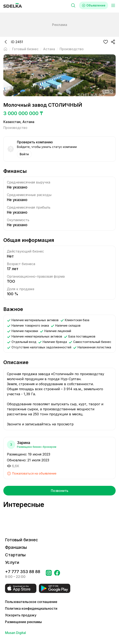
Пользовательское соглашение (31, 602)
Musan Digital (15, 633)
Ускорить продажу (21, 615)
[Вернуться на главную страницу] (5, 49)
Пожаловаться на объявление (32, 473)
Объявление (94, 5)
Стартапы (15, 555)
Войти (24, 154)
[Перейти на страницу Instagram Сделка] (49, 574)
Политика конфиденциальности (31, 608)
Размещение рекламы (23, 622)
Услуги (12, 562)
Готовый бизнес (22, 540)
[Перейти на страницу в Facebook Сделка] (57, 574)
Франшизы (16, 547)
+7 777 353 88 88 (23, 572)
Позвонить (60, 491)
